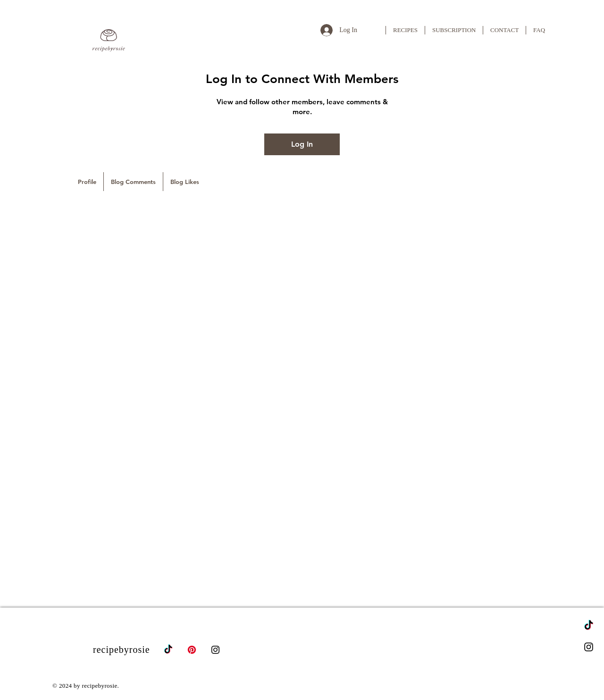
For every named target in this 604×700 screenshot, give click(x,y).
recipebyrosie (122, 650)
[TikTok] (589, 626)
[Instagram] (589, 647)
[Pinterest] (192, 650)
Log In (302, 144)
